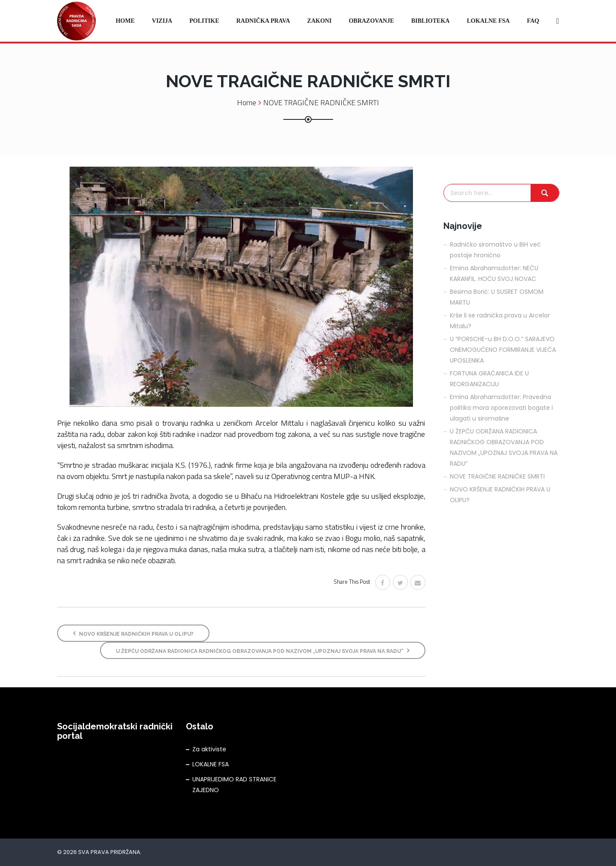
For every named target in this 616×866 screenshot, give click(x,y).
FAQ (533, 21)
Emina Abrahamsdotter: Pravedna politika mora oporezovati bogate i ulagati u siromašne (501, 408)
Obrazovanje (371, 21)
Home (125, 21)
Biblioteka (430, 21)
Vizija (162, 21)
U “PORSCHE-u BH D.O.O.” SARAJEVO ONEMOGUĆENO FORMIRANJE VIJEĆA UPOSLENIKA (503, 350)
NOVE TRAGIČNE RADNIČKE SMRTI (497, 476)
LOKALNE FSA (211, 764)
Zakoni (320, 21)
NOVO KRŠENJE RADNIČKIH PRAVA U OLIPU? (133, 633)
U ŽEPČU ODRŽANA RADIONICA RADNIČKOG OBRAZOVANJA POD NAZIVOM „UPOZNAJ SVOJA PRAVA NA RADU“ (263, 651)
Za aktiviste (209, 749)
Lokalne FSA (488, 21)
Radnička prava (263, 21)
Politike (204, 21)
